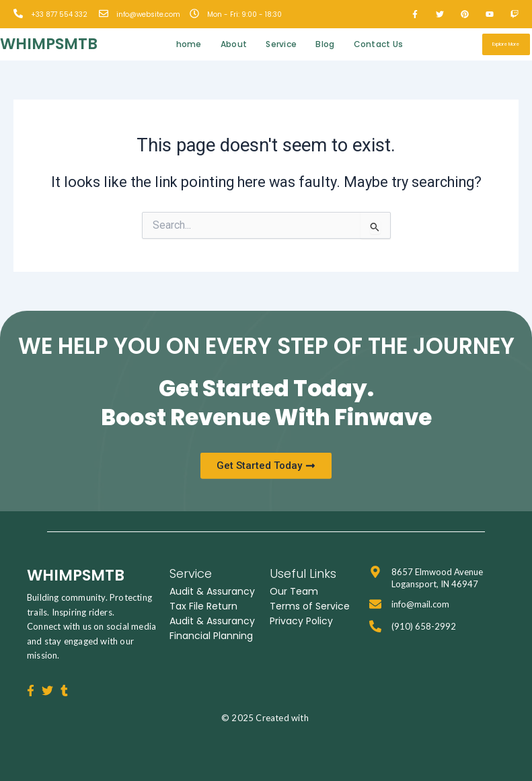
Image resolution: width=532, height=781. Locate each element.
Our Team (294, 591)
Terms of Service (310, 606)
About (234, 44)
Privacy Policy (301, 621)
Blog (325, 44)
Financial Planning (211, 636)
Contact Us (379, 44)
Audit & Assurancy (212, 591)
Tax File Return (203, 606)
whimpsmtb (49, 44)
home (189, 44)
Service (281, 44)
